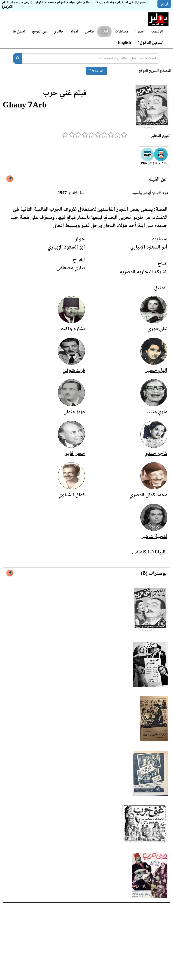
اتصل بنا (19, 32)
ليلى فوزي (157, 329)
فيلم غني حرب (65, 94)
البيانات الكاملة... (149, 552)
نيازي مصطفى (71, 268)
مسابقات (122, 32)
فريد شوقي (74, 370)
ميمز (139, 32)
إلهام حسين (156, 370)
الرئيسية (157, 32)
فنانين (89, 32)
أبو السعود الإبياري (149, 247)
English (124, 43)
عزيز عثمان (74, 412)
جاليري (59, 32)
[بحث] (18, 58)
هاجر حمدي (156, 454)
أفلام (104, 32)
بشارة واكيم (73, 329)
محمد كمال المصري (148, 495)
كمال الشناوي (72, 495)
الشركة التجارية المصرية (144, 272)
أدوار (74, 32)
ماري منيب (157, 412)
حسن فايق (75, 454)
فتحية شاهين (154, 537)
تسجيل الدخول (150, 43)
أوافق (164, 4)
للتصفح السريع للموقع (155, 71)
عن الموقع (39, 32)
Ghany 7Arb (25, 106)
